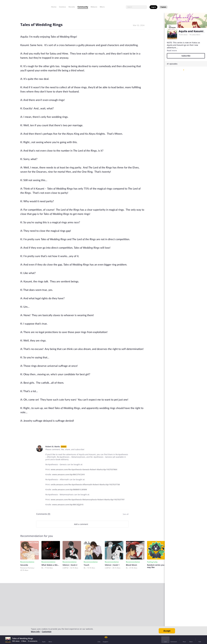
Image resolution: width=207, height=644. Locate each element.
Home (54, 7)
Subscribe (186, 56)
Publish (163, 7)
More (103, 7)
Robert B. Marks (53, 447)
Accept (167, 631)
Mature (94, 7)
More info (35, 632)
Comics (62, 7)
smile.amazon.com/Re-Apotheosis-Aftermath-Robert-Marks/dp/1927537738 (85, 484)
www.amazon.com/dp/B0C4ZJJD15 (68, 505)
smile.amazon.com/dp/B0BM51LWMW (70, 489)
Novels (72, 7)
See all (126, 514)
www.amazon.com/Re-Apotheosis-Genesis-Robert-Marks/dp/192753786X (84, 469)
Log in (153, 7)
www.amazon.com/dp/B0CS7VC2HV (68, 474)
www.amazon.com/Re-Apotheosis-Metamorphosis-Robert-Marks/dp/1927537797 (88, 500)
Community (83, 7)
